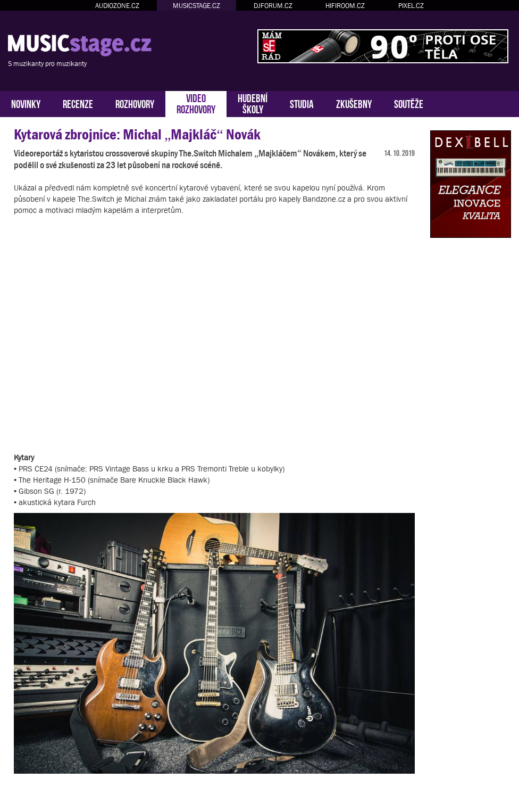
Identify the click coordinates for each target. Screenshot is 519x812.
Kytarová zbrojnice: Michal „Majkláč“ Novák (137, 134)
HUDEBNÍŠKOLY (253, 103)
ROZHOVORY (135, 103)
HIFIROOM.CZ (345, 6)
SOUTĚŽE (409, 103)
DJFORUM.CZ (273, 6)
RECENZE (78, 103)
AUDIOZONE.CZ (117, 6)
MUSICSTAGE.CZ (196, 6)
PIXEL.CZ (411, 6)
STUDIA (302, 103)
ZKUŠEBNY (354, 103)
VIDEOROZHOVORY (196, 103)
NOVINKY (26, 103)
